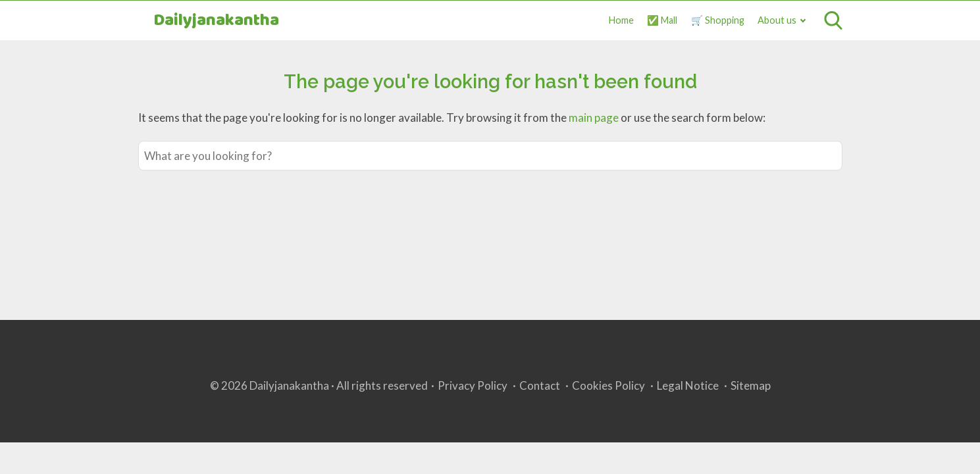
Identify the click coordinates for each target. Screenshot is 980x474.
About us (777, 20)
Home (621, 20)
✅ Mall (662, 20)
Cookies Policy (608, 385)
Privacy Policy (473, 385)
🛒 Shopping (718, 20)
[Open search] (833, 20)
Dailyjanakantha (216, 21)
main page (594, 118)
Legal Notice (688, 385)
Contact (540, 385)
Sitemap (751, 385)
